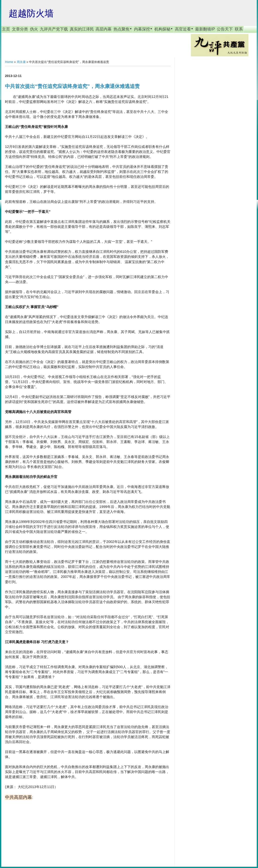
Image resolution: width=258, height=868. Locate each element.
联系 (239, 29)
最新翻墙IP (205, 29)
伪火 (34, 29)
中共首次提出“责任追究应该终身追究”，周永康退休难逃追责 (72, 86)
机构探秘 (164, 29)
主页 (6, 29)
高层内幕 (104, 29)
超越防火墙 (31, 13)
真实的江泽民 (82, 29)
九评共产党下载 (54, 29)
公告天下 (225, 29)
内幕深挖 (143, 29)
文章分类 (20, 29)
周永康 (21, 62)
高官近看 (184, 29)
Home (9, 62)
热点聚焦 (123, 29)
